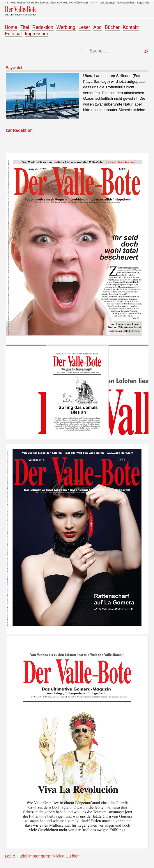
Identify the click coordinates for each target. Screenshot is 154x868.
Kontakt (131, 27)
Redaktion (43, 27)
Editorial (13, 34)
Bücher (112, 27)
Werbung (66, 27)
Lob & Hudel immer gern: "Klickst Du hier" (43, 856)
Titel (25, 27)
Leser (84, 27)
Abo (98, 27)
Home (11, 27)
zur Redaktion (19, 130)
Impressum (36, 34)
